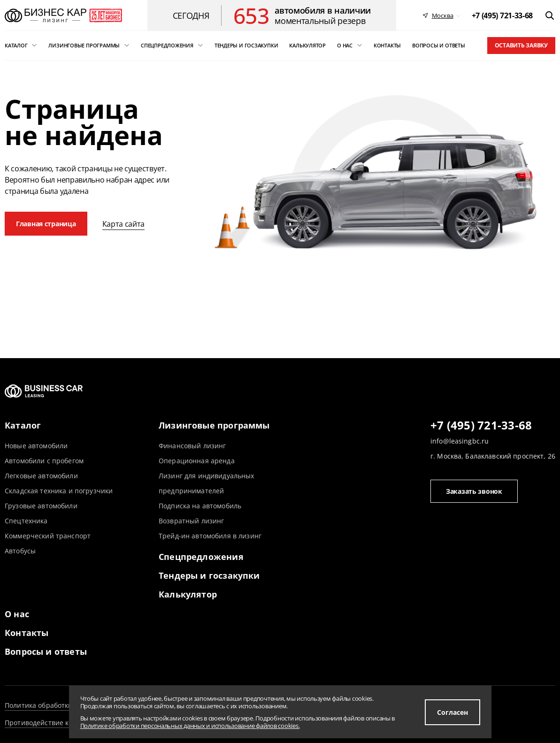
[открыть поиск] (550, 15)
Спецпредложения (201, 557)
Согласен (453, 712)
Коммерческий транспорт (48, 536)
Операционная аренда (197, 461)
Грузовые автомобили (41, 506)
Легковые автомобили (41, 476)
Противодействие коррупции (53, 723)
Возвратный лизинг (191, 521)
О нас (17, 614)
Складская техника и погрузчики (59, 491)
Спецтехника (26, 521)
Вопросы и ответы (46, 651)
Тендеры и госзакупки (209, 575)
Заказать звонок (474, 491)
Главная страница (46, 224)
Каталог (23, 425)
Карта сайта (123, 224)
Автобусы (20, 551)
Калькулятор (188, 594)
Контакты (27, 633)
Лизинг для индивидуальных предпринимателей (207, 483)
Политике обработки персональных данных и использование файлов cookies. (190, 726)
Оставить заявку (521, 45)
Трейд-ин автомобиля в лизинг (210, 536)
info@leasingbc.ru (460, 441)
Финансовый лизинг (192, 446)
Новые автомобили (36, 446)
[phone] (502, 15)
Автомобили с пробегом (44, 461)
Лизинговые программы (214, 425)
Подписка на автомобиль (200, 506)
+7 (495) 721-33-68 (481, 426)
